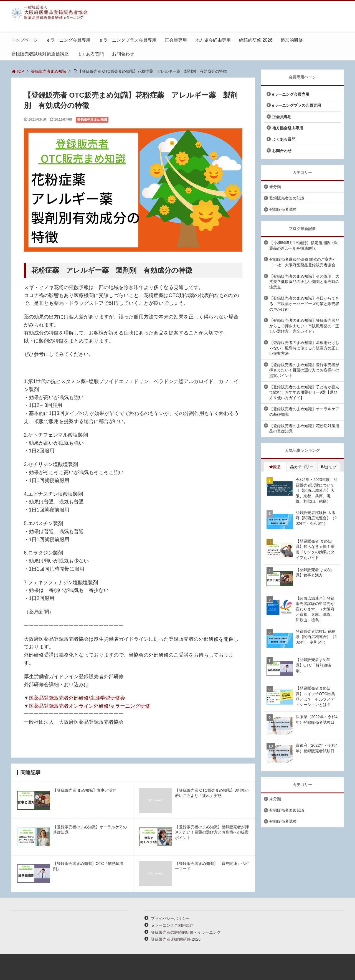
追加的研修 (292, 40)
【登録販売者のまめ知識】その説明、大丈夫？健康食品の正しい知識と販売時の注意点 (304, 282)
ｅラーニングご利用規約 (172, 925)
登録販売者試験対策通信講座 (40, 54)
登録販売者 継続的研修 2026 (176, 939)
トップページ (24, 40)
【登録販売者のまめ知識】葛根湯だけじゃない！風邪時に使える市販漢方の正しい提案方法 (304, 348)
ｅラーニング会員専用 (68, 40)
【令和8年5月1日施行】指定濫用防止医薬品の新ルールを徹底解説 (304, 245)
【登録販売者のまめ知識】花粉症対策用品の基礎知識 (304, 429)
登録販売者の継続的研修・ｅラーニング (186, 932)
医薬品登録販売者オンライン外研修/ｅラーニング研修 (89, 706)
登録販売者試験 (283, 209)
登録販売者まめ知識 (49, 71)
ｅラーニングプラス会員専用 (128, 40)
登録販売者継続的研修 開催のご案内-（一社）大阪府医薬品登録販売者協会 (302, 262)
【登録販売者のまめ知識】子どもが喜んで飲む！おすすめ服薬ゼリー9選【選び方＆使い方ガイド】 (304, 392)
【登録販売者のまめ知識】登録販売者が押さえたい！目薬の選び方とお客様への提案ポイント (304, 370)
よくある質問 (90, 54)
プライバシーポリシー (170, 918)
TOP (18, 71)
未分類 (275, 187)
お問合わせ (123, 54)
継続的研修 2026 (256, 40)
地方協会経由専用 (213, 40)
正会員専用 (176, 40)
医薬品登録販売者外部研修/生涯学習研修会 (77, 698)
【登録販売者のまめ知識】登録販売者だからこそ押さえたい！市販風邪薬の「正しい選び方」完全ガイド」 (304, 326)
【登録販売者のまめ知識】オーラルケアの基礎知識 (304, 412)
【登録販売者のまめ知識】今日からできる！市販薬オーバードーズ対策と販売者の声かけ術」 (304, 304)
